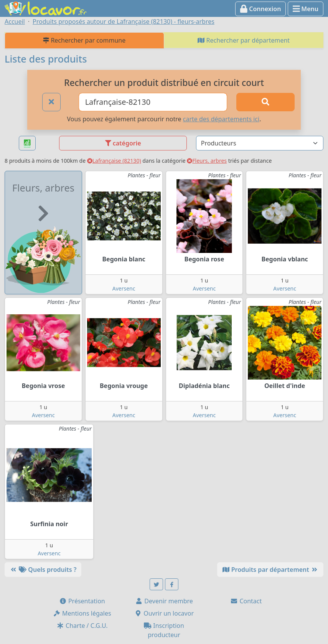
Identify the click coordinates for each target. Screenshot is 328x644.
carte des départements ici (221, 119)
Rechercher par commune (84, 40)
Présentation (82, 601)
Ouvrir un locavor (164, 613)
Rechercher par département (244, 40)
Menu (306, 9)
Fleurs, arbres (207, 161)
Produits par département (270, 570)
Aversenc (124, 288)
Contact (246, 601)
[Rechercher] (265, 102)
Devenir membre (164, 601)
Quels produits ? (43, 570)
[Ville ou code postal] (153, 102)
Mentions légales (82, 613)
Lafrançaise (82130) (114, 161)
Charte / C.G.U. (82, 626)
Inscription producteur (164, 630)
